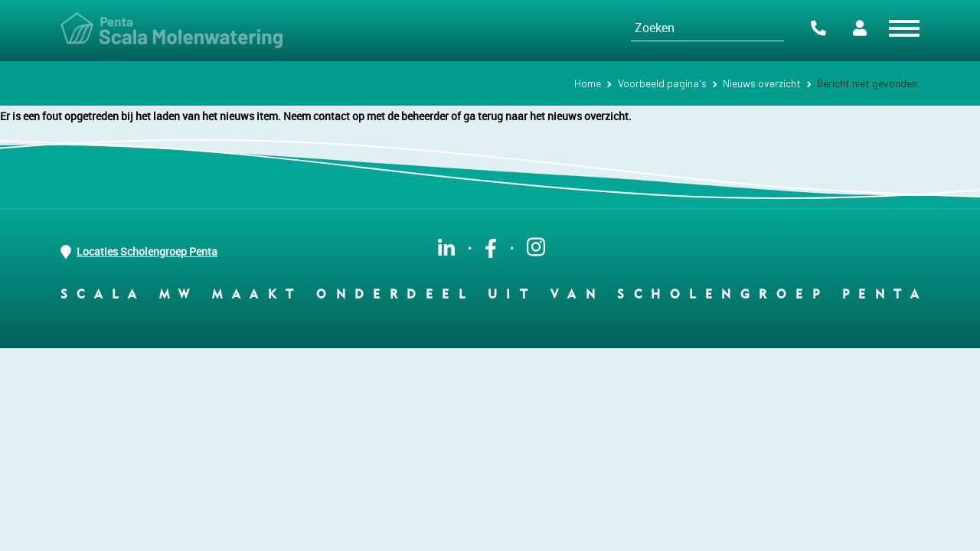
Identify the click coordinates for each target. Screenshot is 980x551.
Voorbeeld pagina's (662, 83)
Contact (818, 28)
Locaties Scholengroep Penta (139, 251)
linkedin (446, 248)
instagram (536, 247)
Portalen (860, 28)
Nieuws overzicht (762, 83)
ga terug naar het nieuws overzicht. (547, 116)
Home (588, 83)
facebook (491, 248)
